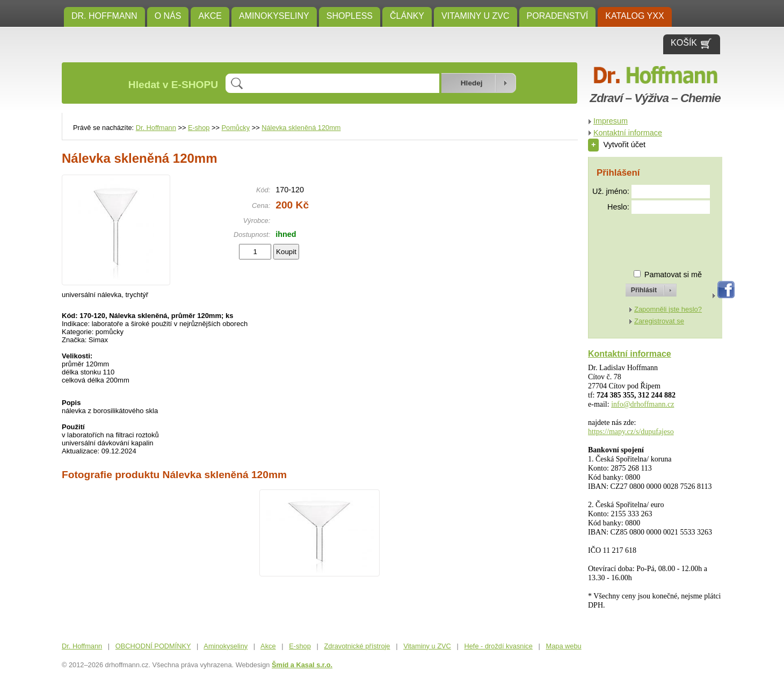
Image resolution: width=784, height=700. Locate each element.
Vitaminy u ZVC (476, 16)
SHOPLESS (350, 16)
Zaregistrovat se (659, 321)
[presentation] (641, 237)
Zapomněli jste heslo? (668, 309)
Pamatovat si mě (673, 275)
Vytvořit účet (617, 145)
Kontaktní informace (628, 133)
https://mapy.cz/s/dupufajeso (631, 432)
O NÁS (168, 16)
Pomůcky (236, 128)
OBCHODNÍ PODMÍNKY (153, 646)
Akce (210, 16)
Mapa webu (564, 646)
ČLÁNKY (407, 16)
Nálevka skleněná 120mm (301, 128)
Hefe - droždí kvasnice (499, 646)
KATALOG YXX (634, 16)
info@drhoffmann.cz (643, 404)
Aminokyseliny (274, 16)
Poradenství (558, 16)
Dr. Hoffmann (104, 16)
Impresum (611, 121)
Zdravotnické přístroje (357, 646)
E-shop (199, 128)
